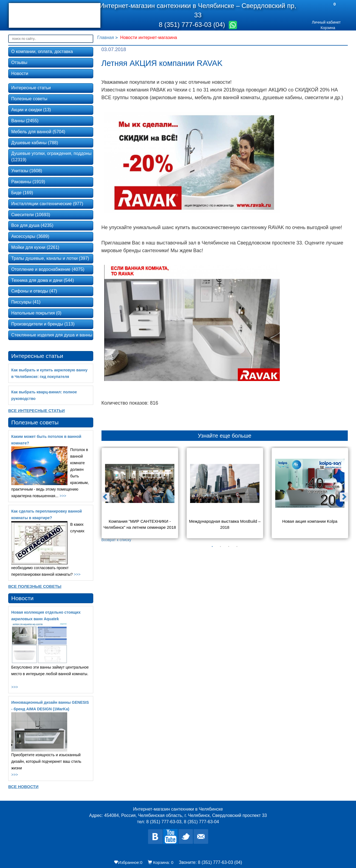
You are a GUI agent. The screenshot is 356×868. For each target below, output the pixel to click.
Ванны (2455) (25, 121)
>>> (63, 496)
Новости (20, 73)
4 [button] (237, 547)
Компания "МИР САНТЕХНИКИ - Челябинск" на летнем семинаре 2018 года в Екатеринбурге (140, 525)
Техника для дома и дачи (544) (43, 280)
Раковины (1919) (28, 182)
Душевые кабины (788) (35, 143)
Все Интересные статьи (36, 411)
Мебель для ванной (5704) (38, 132)
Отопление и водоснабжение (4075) (48, 269)
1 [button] (212, 547)
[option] (140, 495)
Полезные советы (29, 99)
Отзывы (19, 62)
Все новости (23, 787)
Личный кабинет (326, 22)
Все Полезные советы (35, 586)
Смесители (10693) (31, 215)
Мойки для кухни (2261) (35, 247)
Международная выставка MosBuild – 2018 (225, 524)
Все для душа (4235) (32, 225)
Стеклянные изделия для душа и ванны (52, 335)
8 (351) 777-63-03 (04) (193, 25)
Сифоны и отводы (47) (34, 291)
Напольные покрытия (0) (36, 313)
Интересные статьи (31, 88)
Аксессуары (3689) (30, 236)
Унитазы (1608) (27, 171)
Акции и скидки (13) (31, 110)
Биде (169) (22, 193)
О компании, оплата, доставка (42, 52)
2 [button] (221, 547)
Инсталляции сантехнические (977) (47, 204)
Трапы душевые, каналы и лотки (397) (50, 258)
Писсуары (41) (26, 302)
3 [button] (229, 547)
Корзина (328, 28)
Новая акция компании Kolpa (310, 521)
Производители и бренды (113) (43, 324)
